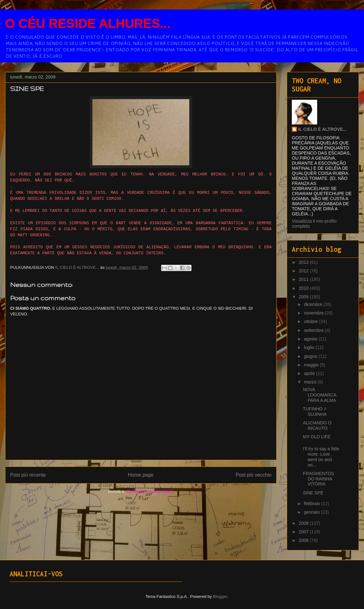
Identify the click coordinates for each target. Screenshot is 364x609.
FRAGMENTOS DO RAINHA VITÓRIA (319, 479)
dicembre (314, 304)
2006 (304, 540)
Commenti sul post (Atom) (150, 491)
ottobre (311, 321)
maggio (312, 365)
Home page (141, 475)
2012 (304, 271)
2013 (304, 262)
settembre (314, 330)
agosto (311, 339)
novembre (314, 313)
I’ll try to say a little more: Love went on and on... (321, 457)
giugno (311, 356)
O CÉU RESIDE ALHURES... (88, 23)
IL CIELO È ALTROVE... (322, 129)
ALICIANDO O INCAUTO (317, 425)
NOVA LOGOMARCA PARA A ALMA (320, 395)
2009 (304, 297)
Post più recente (28, 475)
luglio (310, 347)
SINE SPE (313, 493)
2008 (304, 523)
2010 (304, 288)
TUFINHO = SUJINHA (315, 412)
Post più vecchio (254, 475)
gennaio (312, 512)
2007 (304, 532)
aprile (310, 373)
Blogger (220, 596)
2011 (304, 279)
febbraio (312, 504)
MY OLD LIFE (317, 437)
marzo (311, 382)
